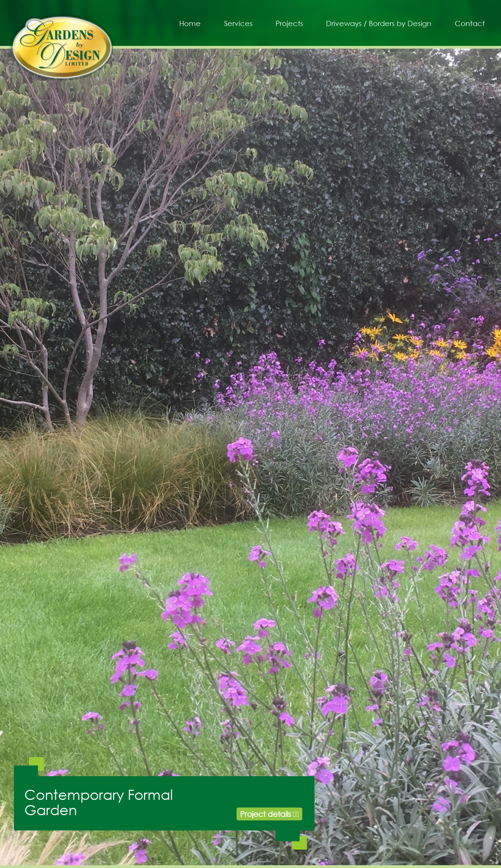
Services (238, 23)
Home (190, 23)
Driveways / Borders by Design (379, 23)
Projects (289, 23)
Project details (269, 814)
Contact (470, 23)
